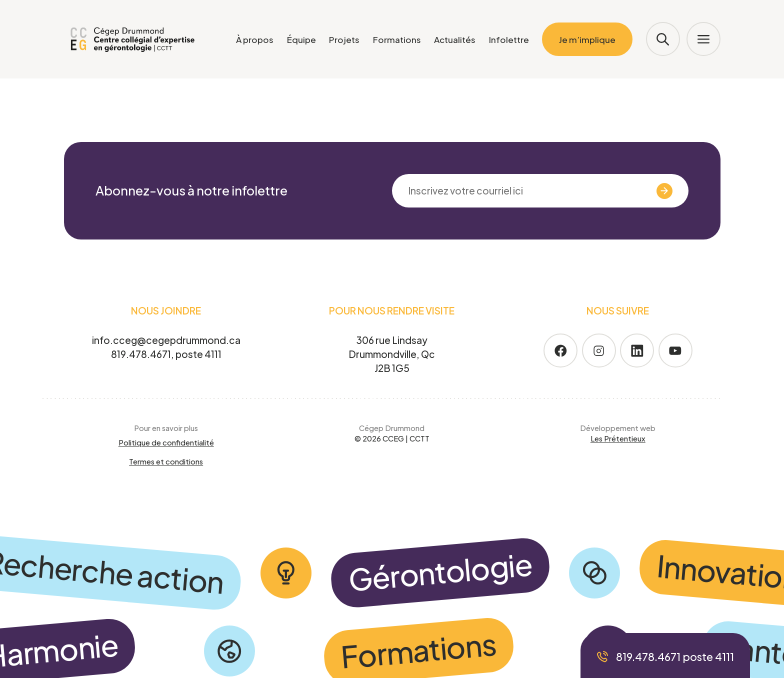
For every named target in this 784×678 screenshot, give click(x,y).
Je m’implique (587, 39)
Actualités (455, 39)
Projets (344, 39)
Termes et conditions (166, 461)
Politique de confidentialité (166, 442)
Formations (397, 39)
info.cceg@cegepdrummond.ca (166, 340)
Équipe (301, 39)
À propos (255, 39)
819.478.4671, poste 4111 (166, 354)
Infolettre (509, 39)
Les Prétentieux (618, 438)
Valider (645, 191)
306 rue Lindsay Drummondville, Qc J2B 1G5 (392, 354)
